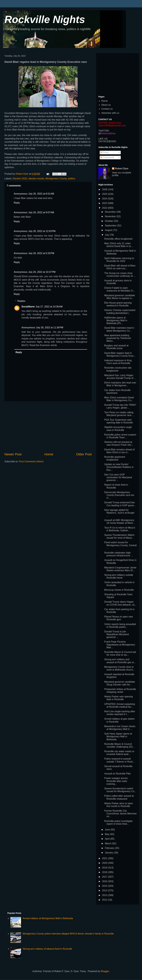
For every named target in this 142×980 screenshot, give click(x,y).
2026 (105, 189)
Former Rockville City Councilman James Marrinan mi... (120, 814)
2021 (105, 858)
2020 (105, 863)
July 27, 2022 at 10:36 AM (49, 307)
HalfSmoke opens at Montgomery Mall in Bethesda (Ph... (116, 320)
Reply (17, 203)
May (107, 834)
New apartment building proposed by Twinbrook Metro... (118, 338)
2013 (105, 895)
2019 (105, 868)
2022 (105, 208)
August (109, 230)
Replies (21, 301)
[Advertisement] (48, 427)
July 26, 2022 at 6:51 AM (41, 194)
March (108, 843)
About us (106, 105)
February (110, 848)
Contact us (107, 109)
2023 (105, 203)
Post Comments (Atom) (31, 461)
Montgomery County (56, 179)
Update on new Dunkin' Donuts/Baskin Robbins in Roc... (119, 467)
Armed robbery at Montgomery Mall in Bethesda (48, 918)
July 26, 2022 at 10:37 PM (42, 272)
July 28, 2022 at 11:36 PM (50, 328)
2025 (105, 194)
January (109, 853)
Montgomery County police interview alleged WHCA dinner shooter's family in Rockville (68, 934)
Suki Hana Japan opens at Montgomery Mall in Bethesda (118, 736)
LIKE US (103, 139)
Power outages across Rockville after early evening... (116, 781)
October (109, 221)
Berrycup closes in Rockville (119, 590)
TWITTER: (104, 131)
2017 (105, 877)
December (111, 212)
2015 (105, 886)
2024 (105, 199)
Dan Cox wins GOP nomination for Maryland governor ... (118, 477)
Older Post (84, 454)
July (107, 235)
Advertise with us (110, 113)
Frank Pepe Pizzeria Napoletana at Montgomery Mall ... (120, 645)
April (108, 839)
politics (72, 179)
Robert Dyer (122, 169)
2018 (105, 872)
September (111, 226)
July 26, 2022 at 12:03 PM (42, 231)
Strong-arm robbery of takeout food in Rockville (47, 949)
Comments (107, 157)
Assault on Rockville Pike (118, 774)
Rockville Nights (45, 19)
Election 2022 (20, 179)
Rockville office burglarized (118, 239)
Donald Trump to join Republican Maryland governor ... (116, 634)
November (111, 216)
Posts (104, 152)
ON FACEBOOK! (107, 141)
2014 (105, 890)
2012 (105, 900)
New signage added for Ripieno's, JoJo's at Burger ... (119, 513)
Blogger (105, 971)
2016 (105, 881)
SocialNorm (28, 307)
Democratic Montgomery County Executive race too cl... (119, 495)
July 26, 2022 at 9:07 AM (41, 212)
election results (36, 179)
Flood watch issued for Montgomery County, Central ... (120, 545)
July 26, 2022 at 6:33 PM (41, 253)
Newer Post (13, 454)
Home (49, 454)
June (108, 830)
